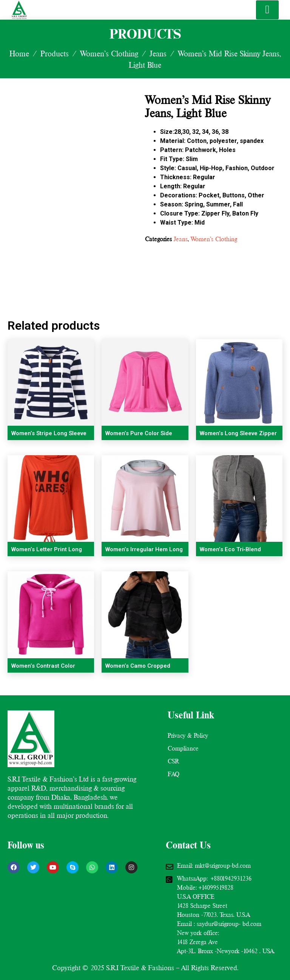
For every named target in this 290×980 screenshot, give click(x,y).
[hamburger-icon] (267, 10)
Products (55, 54)
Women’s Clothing (109, 54)
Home (19, 54)
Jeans (158, 54)
